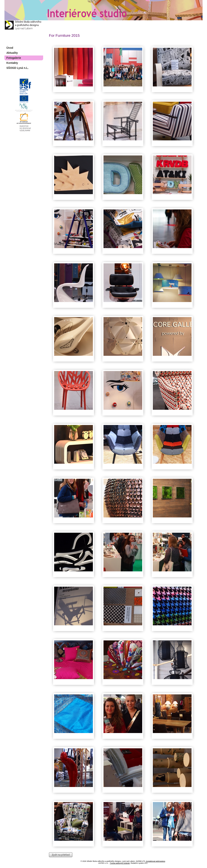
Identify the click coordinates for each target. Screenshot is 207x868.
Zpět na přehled (61, 855)
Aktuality (12, 53)
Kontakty (12, 63)
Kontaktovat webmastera (155, 861)
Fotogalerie (14, 58)
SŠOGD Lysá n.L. (18, 68)
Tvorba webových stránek (120, 863)
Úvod (10, 48)
